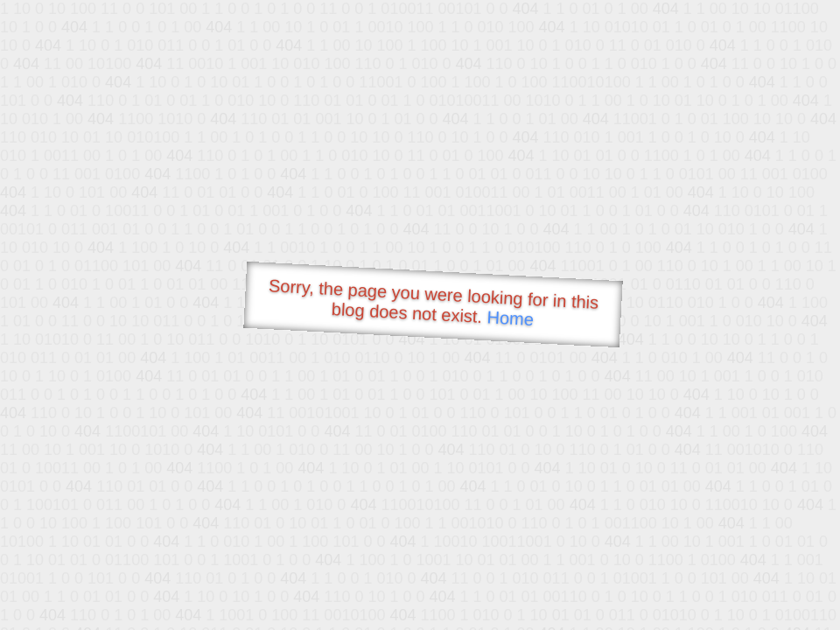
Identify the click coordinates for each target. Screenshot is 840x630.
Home (510, 318)
